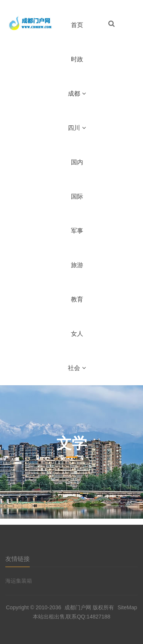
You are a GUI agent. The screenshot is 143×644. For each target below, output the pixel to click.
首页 (77, 25)
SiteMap (127, 607)
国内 (77, 162)
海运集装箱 (19, 581)
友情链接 (18, 559)
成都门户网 (78, 607)
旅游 (77, 265)
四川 (77, 128)
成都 (77, 94)
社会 (77, 368)
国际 (77, 196)
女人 (77, 334)
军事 (77, 231)
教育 (77, 299)
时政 (77, 59)
